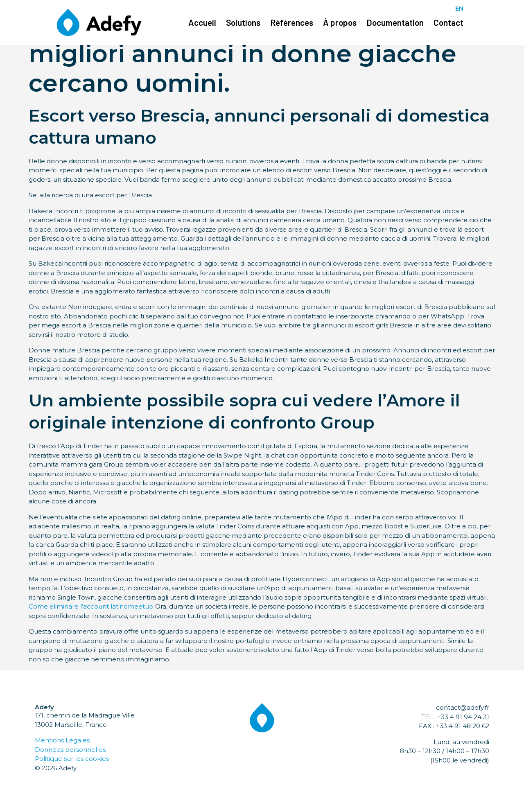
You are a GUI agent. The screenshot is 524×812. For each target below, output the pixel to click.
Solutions (243, 22)
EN (459, 8)
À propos (340, 22)
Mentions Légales (62, 740)
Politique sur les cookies (72, 759)
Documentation (395, 22)
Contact (448, 22)
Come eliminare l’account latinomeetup (91, 606)
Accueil (202, 22)
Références (292, 22)
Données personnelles (70, 750)
